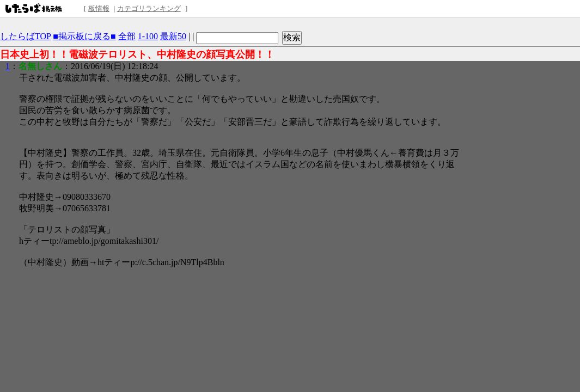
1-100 (148, 36)
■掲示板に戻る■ (84, 36)
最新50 (173, 36)
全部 (127, 36)
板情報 (99, 8)
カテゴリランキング (149, 8)
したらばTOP (25, 36)
